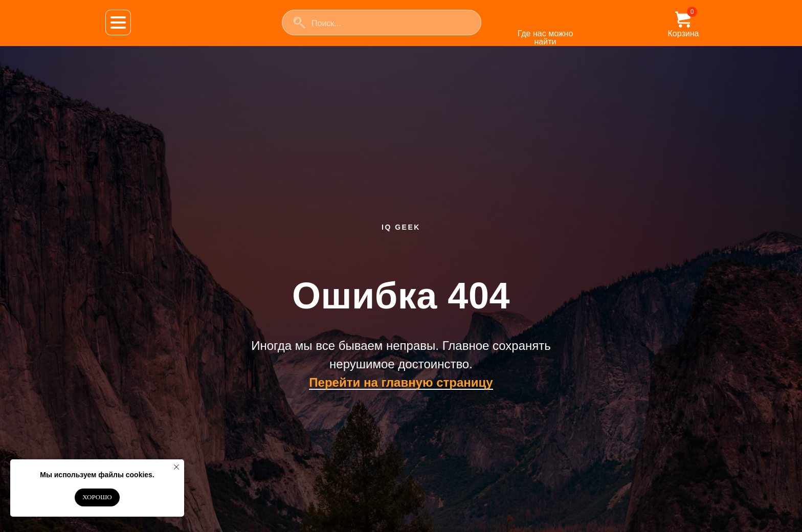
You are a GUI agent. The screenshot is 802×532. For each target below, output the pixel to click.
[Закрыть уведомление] (176, 467)
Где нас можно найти (545, 38)
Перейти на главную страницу (401, 382)
